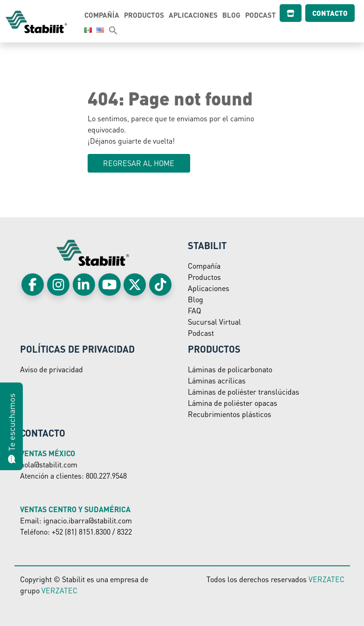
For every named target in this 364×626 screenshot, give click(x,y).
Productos (147, 15)
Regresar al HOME (139, 163)
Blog (234, 15)
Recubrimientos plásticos (230, 414)
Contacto (322, 13)
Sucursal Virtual (214, 322)
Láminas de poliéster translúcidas (244, 392)
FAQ (194, 310)
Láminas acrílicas (217, 380)
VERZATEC (59, 590)
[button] (104, 30)
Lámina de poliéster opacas (233, 403)
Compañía (105, 15)
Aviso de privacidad (52, 369)
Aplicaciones (196, 15)
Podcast (263, 15)
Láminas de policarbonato (230, 369)
